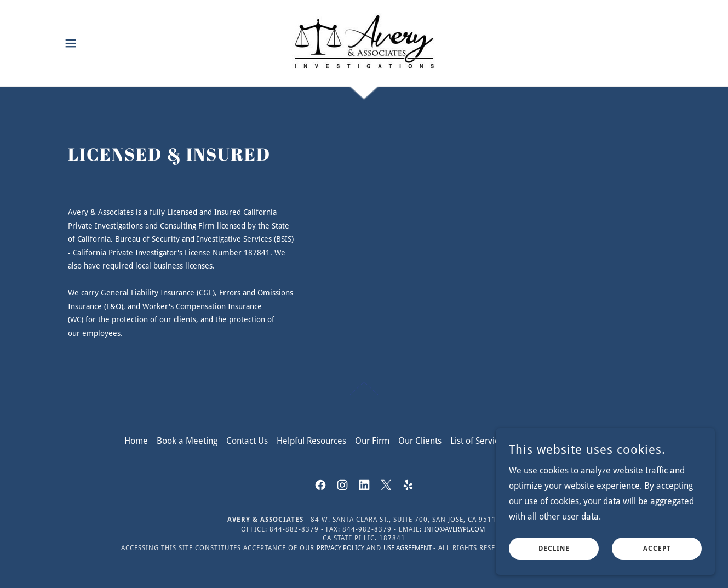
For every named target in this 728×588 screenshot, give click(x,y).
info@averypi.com (454, 529)
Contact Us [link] (247, 441)
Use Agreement (408, 548)
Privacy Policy (340, 548)
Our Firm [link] (372, 441)
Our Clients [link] (420, 441)
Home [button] (136, 441)
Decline (554, 556)
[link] (364, 42)
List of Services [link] (479, 441)
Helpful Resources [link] (311, 441)
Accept (657, 556)
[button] (71, 43)
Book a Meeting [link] (187, 441)
